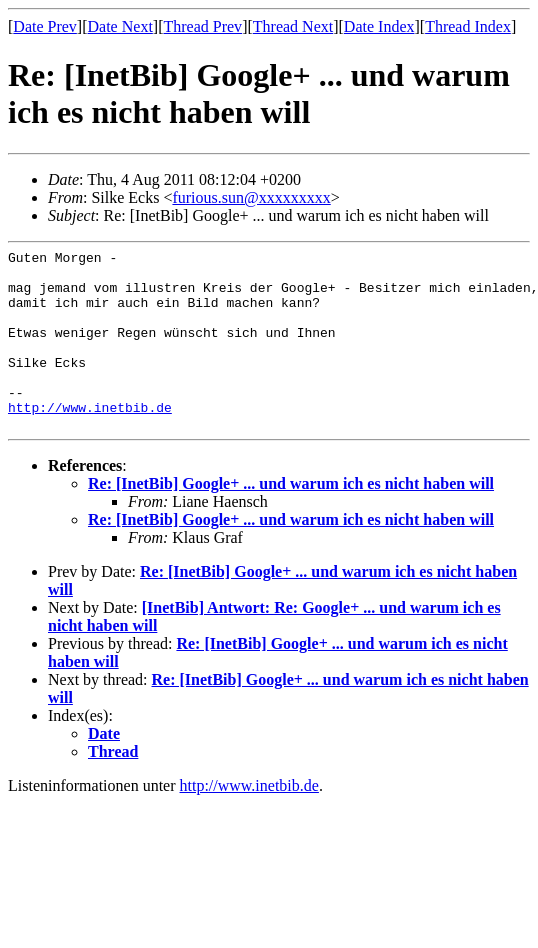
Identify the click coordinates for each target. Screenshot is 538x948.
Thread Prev (202, 26)
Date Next (120, 26)
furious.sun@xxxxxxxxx (251, 197)
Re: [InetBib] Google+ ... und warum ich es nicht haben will (291, 519)
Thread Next (293, 26)
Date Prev (45, 26)
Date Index (379, 26)
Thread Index (468, 26)
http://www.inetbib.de (90, 440)
